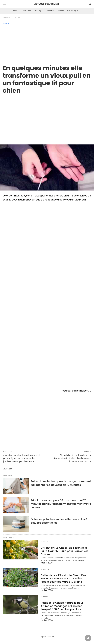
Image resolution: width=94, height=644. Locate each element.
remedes (27, 11)
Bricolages (39, 11)
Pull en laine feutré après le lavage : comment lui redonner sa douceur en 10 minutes (61, 483)
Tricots (61, 11)
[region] (47, 116)
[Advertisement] (47, 44)
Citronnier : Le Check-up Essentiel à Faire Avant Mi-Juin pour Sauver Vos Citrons (65, 551)
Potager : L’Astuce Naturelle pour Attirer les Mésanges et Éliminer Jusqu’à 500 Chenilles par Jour (62, 606)
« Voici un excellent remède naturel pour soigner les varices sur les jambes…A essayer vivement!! (21, 458)
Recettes (51, 11)
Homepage (7, 18)
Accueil (16, 11)
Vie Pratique (73, 11)
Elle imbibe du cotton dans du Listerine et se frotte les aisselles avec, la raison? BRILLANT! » (71, 458)
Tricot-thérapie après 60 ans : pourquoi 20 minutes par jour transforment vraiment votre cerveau (61, 504)
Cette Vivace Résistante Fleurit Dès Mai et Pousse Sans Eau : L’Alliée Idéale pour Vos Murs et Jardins (63, 579)
